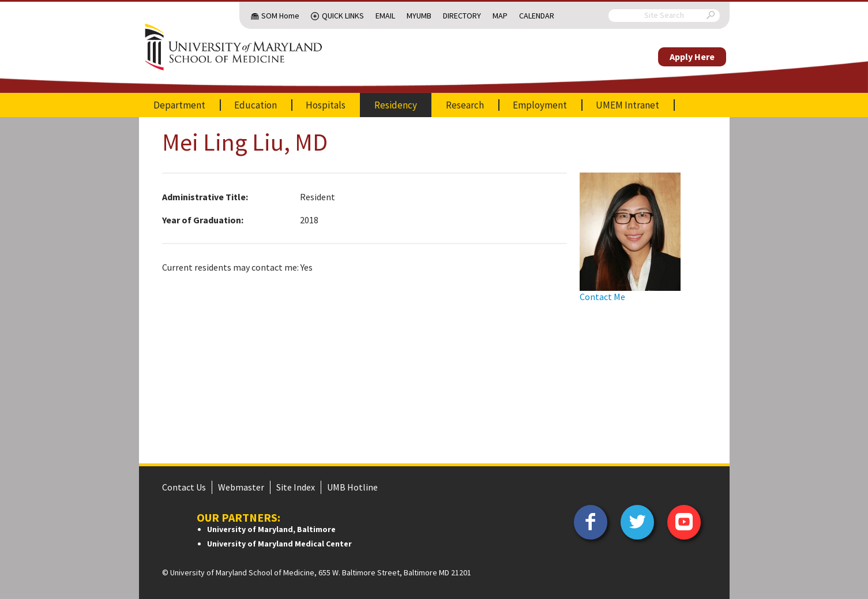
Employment (540, 105)
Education (255, 105)
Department (179, 105)
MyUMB (419, 16)
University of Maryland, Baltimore (271, 529)
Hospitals (326, 105)
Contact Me (602, 297)
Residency (396, 105)
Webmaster (241, 487)
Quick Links (343, 16)
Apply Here (692, 57)
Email (385, 16)
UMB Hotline (352, 487)
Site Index (296, 487)
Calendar (537, 16)
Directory (462, 16)
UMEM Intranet (627, 105)
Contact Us (184, 487)
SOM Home (280, 16)
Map (500, 16)
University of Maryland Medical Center (279, 544)
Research (465, 105)
